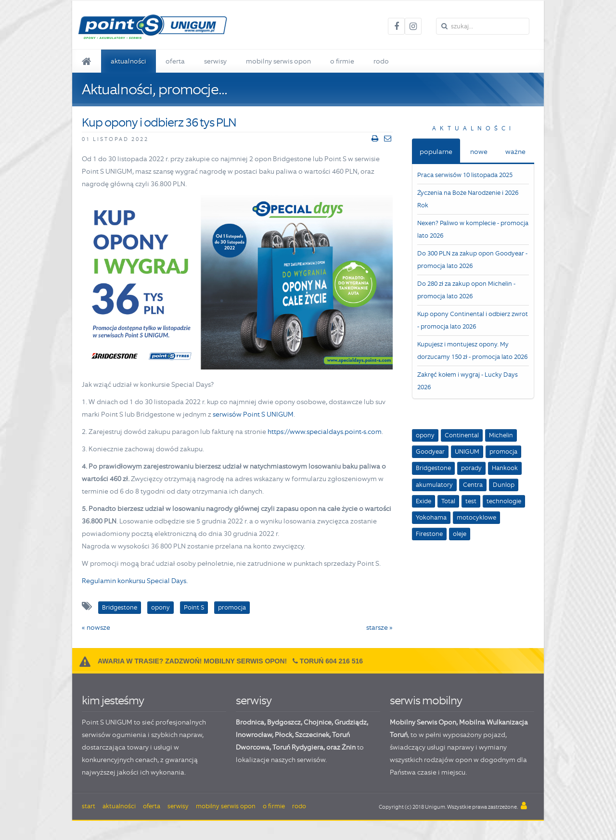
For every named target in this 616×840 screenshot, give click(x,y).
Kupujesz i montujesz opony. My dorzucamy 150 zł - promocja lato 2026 (472, 350)
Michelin (501, 435)
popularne (436, 152)
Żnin (349, 747)
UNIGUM (467, 452)
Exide (423, 501)
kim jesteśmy (113, 700)
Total (448, 501)
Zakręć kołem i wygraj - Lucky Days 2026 (468, 381)
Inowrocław (254, 735)
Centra (473, 485)
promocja (503, 452)
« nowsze (96, 627)
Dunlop (504, 485)
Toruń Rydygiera (298, 747)
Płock (283, 735)
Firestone (429, 534)
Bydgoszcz (284, 722)
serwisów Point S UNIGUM (253, 414)
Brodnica (250, 722)
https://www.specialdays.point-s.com (325, 432)
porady (471, 468)
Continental (462, 435)
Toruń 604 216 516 (331, 661)
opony (425, 435)
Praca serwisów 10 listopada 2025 (465, 175)
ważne (515, 152)
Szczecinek (312, 735)
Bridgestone (433, 468)
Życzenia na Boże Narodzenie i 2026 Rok (468, 199)
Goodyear (430, 452)
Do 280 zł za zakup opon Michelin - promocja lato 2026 (466, 290)
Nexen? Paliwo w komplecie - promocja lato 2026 (473, 229)
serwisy (254, 700)
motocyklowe (476, 517)
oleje (460, 534)
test (471, 501)
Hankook (505, 468)
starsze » (379, 627)
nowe (479, 152)
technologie (504, 501)
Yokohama (431, 517)
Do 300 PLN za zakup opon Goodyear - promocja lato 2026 (472, 260)
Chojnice (318, 722)
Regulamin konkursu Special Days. (135, 581)
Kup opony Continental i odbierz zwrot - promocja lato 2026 (473, 320)
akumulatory (434, 485)
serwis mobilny (426, 700)
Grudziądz (351, 722)
